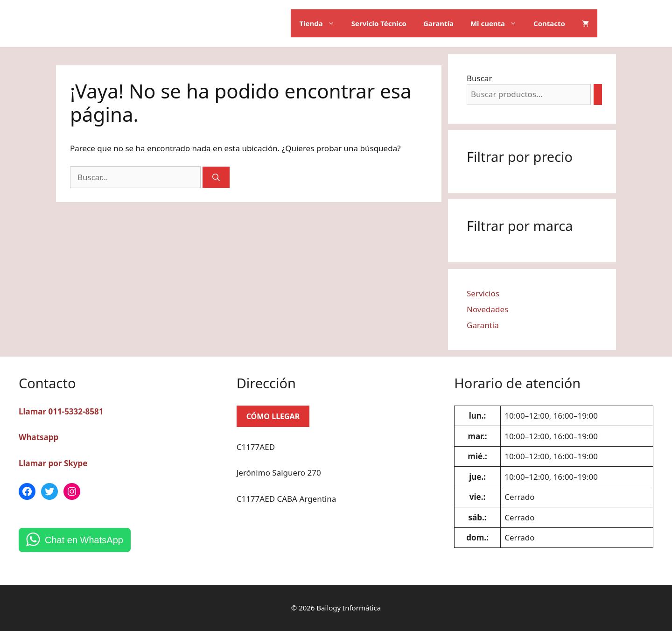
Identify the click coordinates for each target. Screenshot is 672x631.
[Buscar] (216, 177)
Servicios (483, 293)
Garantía (438, 23)
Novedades (487, 309)
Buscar (479, 78)
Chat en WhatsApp (84, 540)
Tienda (321, 23)
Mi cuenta (498, 23)
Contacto (549, 23)
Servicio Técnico (379, 23)
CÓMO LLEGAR (273, 416)
